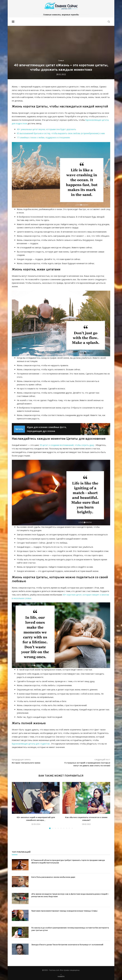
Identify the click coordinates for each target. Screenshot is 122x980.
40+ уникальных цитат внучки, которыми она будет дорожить (46, 129)
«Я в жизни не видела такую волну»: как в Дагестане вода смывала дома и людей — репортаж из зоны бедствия (70, 895)
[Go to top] (61, 976)
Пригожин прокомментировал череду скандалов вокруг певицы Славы (64, 911)
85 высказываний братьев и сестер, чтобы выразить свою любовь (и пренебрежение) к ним (61, 133)
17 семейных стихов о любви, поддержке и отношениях (43, 138)
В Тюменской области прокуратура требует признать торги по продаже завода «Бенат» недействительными (68, 862)
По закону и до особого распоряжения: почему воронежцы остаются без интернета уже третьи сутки (70, 929)
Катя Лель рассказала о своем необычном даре (53, 877)
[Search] (109, 22)
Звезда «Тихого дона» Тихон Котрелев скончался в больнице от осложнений (67, 945)
